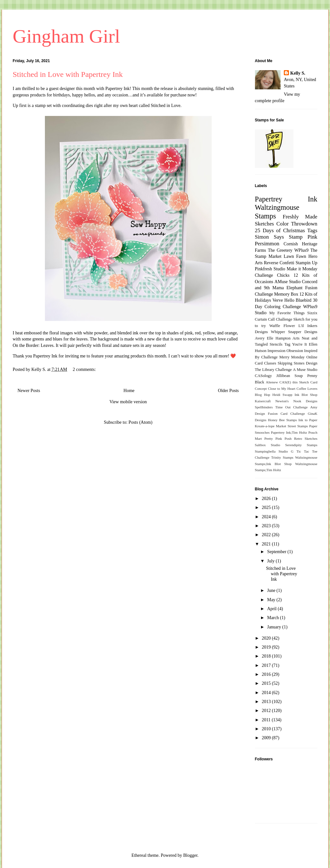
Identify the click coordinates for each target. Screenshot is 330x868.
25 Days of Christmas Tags (286, 230)
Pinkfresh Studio (270, 269)
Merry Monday (292, 357)
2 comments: (85, 369)
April (272, 609)
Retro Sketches (306, 438)
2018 (267, 656)
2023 (267, 526)
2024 (267, 517)
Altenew (272, 382)
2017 (267, 665)
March (274, 618)
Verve (278, 300)
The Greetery (280, 250)
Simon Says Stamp (279, 237)
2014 (267, 693)
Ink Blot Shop (306, 395)
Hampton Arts (288, 338)
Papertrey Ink (117, 89)
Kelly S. (298, 73)
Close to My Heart (281, 389)
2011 (267, 720)
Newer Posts (29, 391)
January (275, 627)
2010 (267, 729)
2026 (267, 499)
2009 (267, 738)
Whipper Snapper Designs (294, 332)
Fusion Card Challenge (286, 414)
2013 (267, 702)
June (272, 590)
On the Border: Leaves (33, 345)
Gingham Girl (67, 36)
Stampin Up (307, 263)
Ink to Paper (308, 420)
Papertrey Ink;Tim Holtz (289, 432)
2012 (267, 711)
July (271, 561)
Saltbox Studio (268, 445)
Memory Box (286, 294)
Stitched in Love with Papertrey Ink (68, 74)
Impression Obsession (285, 351)
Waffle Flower (282, 326)
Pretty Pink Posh (278, 438)
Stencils (276, 344)
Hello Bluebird (298, 300)
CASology (263, 376)
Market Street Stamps (292, 426)
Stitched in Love (166, 106)
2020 (267, 638)
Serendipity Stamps (301, 445)
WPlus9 (301, 250)
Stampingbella (265, 451)
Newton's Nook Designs (296, 401)
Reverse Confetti (279, 263)
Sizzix (312, 313)
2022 (267, 535)
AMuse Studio (288, 282)
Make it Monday (302, 269)
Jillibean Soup (290, 376)
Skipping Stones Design (298, 363)
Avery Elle (264, 338)
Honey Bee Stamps (283, 420)
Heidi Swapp (282, 395)
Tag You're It (296, 344)
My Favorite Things (287, 313)
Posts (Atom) (140, 422)
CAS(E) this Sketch (294, 382)
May (272, 600)
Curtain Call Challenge (274, 319)
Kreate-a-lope (265, 426)
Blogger (190, 855)
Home (129, 391)
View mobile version (128, 402)
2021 (267, 544)
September (277, 552)
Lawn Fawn (295, 256)
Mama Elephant (287, 288)
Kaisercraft (263, 401)
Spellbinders (264, 407)
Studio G (286, 451)
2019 (267, 647)
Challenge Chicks (272, 275)
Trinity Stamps (282, 457)
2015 (267, 683)
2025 (267, 508)
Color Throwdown (297, 224)
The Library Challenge (273, 370)
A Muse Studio (305, 370)
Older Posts (228, 391)
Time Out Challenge (291, 407)
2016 (267, 674)
